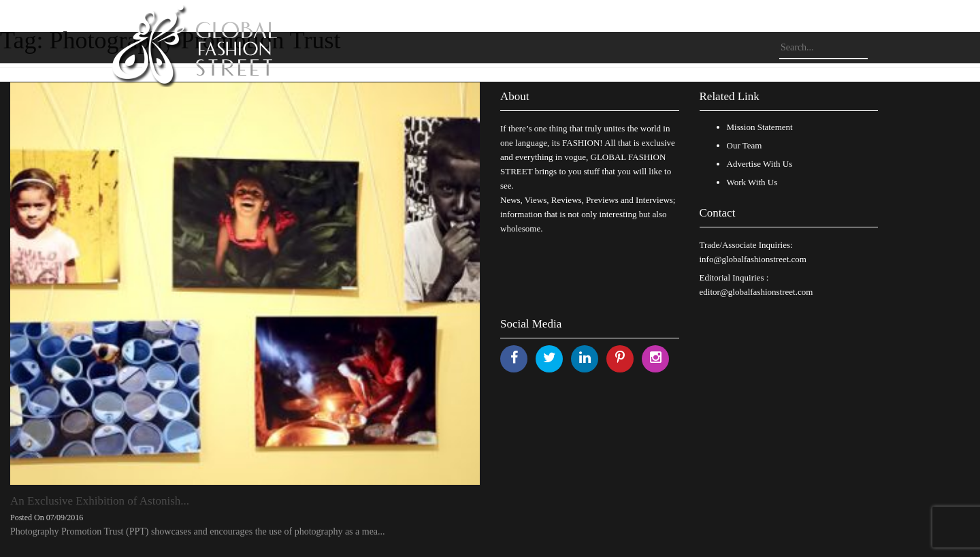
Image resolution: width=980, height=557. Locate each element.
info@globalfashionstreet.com (753, 259)
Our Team (745, 145)
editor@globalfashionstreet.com (756, 292)
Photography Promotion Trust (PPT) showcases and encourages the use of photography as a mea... (198, 531)
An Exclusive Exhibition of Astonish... (100, 501)
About (515, 96)
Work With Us (752, 182)
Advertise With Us (760, 164)
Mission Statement (760, 127)
